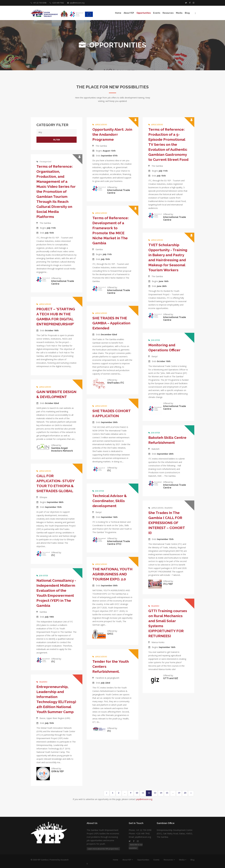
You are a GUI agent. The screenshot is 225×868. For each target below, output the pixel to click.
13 (155, 793)
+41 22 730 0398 (40, 3)
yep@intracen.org (77, 3)
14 (161, 793)
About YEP (129, 13)
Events (157, 13)
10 (137, 793)
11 (143, 793)
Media (179, 13)
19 (179, 793)
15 (167, 793)
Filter (57, 140)
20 (185, 793)
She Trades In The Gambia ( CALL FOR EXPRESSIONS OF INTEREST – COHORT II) (167, 523)
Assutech (65, 860)
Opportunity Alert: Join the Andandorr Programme (112, 134)
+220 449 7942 (58, 3)
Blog (187, 13)
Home (118, 13)
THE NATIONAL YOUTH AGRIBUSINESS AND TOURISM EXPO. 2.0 (112, 574)
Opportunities (144, 13)
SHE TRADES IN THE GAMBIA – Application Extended (111, 323)
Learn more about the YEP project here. (103, 849)
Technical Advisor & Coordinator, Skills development (110, 501)
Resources (168, 13)
